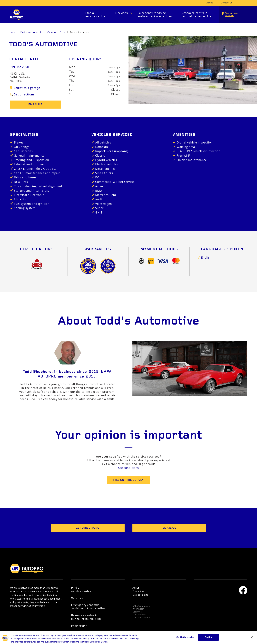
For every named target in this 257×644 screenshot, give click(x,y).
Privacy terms (139, 614)
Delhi (63, 32)
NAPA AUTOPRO (17, 15)
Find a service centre (96, 15)
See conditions (128, 468)
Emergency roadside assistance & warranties (155, 15)
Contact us (227, 3)
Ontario (52, 32)
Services (122, 13)
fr (242, 3)
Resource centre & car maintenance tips (196, 15)
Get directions (22, 94)
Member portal (141, 595)
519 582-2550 (19, 67)
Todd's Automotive (80, 32)
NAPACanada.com (141, 606)
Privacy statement (141, 617)
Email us (35, 105)
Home (13, 32)
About (210, 3)
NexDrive (137, 612)
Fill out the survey (128, 480)
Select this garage (25, 88)
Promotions (79, 626)
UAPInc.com (138, 609)
